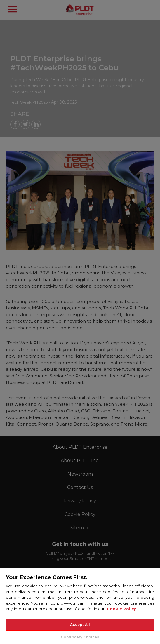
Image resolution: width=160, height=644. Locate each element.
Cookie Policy (121, 609)
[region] (80, 606)
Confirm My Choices (80, 637)
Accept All (80, 625)
